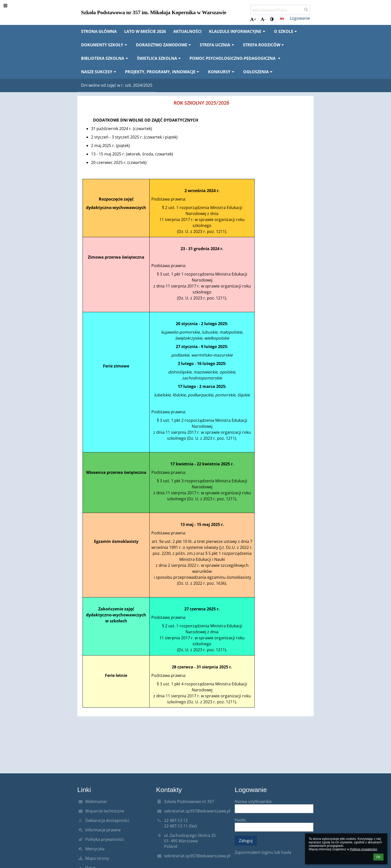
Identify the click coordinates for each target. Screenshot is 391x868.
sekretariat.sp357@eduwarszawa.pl (197, 811)
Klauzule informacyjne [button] (238, 31)
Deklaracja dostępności (107, 820)
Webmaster (96, 801)
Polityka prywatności (105, 839)
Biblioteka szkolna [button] (105, 58)
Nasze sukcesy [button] (99, 72)
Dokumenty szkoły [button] (105, 45)
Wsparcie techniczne (105, 811)
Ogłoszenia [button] (259, 72)
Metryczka (95, 849)
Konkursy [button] (222, 72)
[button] (282, 18)
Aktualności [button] (187, 31)
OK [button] (378, 857)
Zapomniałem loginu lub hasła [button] (263, 852)
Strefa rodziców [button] (264, 45)
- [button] (263, 19)
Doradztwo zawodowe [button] (164, 45)
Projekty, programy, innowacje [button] (163, 72)
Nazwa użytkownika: (253, 801)
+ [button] (253, 19)
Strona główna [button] (99, 31)
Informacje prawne (103, 830)
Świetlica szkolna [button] (160, 58)
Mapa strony (97, 858)
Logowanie (300, 18)
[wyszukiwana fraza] (280, 10)
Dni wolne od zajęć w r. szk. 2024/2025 (117, 85)
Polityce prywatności (363, 849)
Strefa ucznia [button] (218, 45)
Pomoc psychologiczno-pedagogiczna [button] (236, 58)
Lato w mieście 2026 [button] (145, 31)
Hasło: (241, 820)
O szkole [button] (286, 31)
